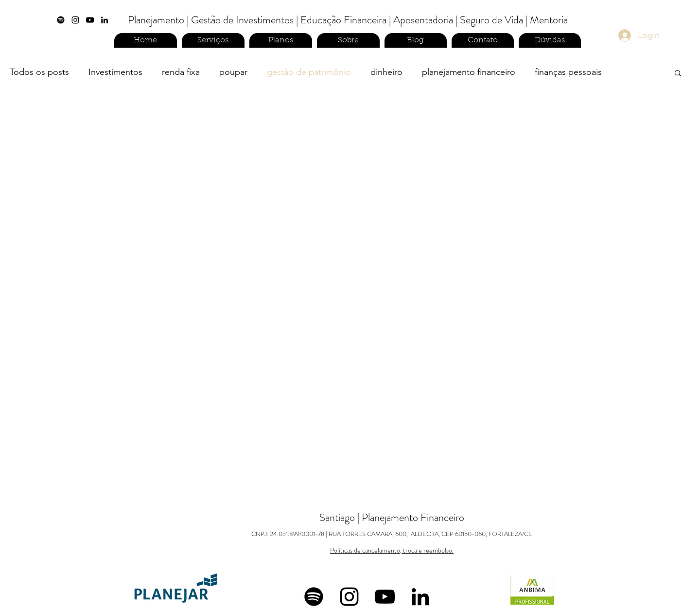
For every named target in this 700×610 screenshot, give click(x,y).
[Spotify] (61, 20)
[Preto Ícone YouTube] (90, 20)
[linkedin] (105, 20)
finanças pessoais (568, 72)
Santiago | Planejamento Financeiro (392, 524)
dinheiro (386, 72)
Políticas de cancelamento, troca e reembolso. (392, 550)
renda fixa (181, 72)
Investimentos (115, 72)
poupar (233, 72)
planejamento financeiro (469, 72)
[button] (678, 74)
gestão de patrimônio (309, 72)
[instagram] (75, 20)
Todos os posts (39, 72)
